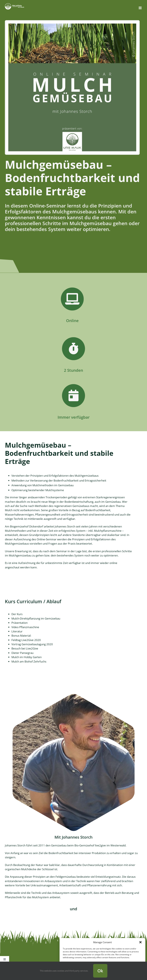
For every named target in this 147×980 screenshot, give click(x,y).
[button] (140, 942)
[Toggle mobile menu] (140, 8)
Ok (100, 971)
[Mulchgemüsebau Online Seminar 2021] (72, 23)
